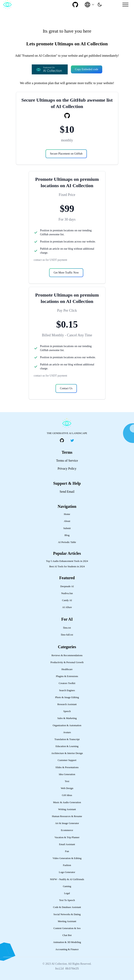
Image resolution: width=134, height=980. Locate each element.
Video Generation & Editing (67, 858)
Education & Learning (67, 746)
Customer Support (67, 760)
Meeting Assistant (67, 921)
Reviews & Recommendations (67, 655)
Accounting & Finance (67, 949)
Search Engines (67, 690)
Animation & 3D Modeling (67, 942)
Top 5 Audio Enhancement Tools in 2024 (67, 561)
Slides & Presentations (67, 767)
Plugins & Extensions (67, 676)
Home (67, 514)
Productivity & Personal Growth (67, 662)
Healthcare (67, 669)
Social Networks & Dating (67, 914)
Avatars (67, 732)
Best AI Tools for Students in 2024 (67, 566)
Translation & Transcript (67, 739)
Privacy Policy (67, 469)
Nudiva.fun (67, 593)
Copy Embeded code (87, 69)
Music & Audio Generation (67, 802)
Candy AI (67, 600)
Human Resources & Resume (67, 816)
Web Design (67, 788)
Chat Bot (67, 935)
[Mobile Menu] (125, 5)
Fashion (67, 865)
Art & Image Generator (67, 823)
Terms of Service (67, 461)
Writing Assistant (67, 809)
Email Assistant (67, 844)
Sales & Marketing (67, 718)
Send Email (67, 492)
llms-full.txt (67, 635)
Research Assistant (67, 704)
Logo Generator (67, 872)
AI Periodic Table (67, 542)
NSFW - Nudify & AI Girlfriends (67, 879)
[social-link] (75, 5)
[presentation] (100, 5)
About (67, 521)
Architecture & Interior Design (67, 753)
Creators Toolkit (67, 683)
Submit (67, 528)
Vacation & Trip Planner (67, 837)
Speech (67, 711)
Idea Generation (67, 774)
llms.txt (67, 628)
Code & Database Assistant (67, 907)
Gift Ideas (67, 795)
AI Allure (67, 607)
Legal (67, 893)
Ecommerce (67, 830)
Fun (67, 851)
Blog (67, 535)
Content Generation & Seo (67, 928)
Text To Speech (67, 900)
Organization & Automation (67, 725)
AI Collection (59, 964)
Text (67, 781)
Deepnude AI (67, 586)
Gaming (67, 886)
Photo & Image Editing (67, 697)
